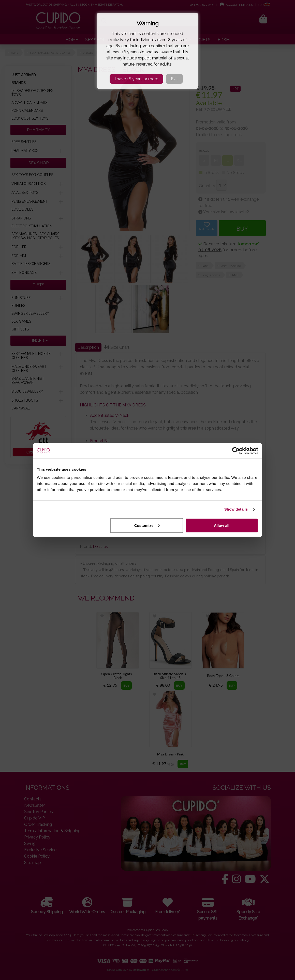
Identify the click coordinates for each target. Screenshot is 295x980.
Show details (236, 509)
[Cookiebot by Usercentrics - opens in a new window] (236, 451)
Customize (147, 525)
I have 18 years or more (136, 79)
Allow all (222, 525)
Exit (174, 79)
